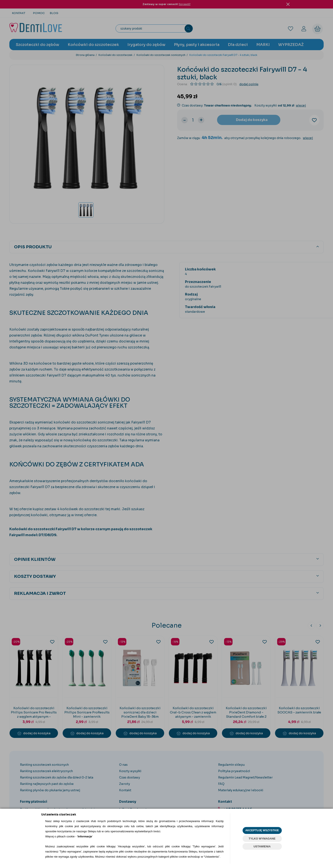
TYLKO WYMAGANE (262, 839)
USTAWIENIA (262, 846)
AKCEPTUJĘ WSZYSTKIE (262, 830)
